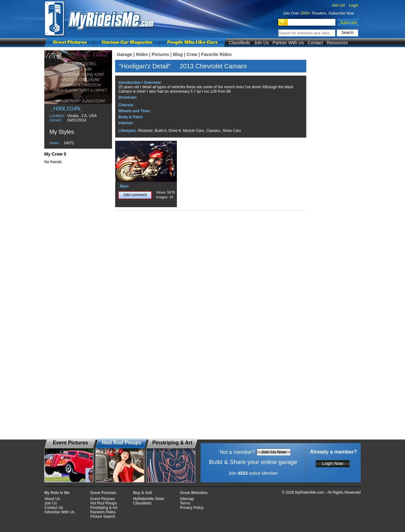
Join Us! (338, 5)
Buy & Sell (143, 493)
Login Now (333, 463)
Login (354, 5)
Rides (142, 54)
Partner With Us (288, 43)
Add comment (135, 195)
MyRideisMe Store (149, 499)
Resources (337, 43)
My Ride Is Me (57, 493)
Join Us (262, 43)
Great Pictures (70, 42)
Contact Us (54, 508)
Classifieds (240, 43)
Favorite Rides (216, 54)
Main (124, 186)
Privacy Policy (192, 508)
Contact (315, 43)
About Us (52, 499)
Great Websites (194, 493)
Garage (124, 54)
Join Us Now (274, 452)
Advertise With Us (59, 512)
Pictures (160, 54)
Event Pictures (102, 499)
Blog (178, 54)
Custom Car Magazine (127, 42)
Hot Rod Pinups (103, 503)
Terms (185, 503)
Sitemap (187, 499)
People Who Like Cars (192, 42)
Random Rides (103, 512)
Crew (192, 54)
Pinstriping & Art (104, 508)
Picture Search (103, 517)
